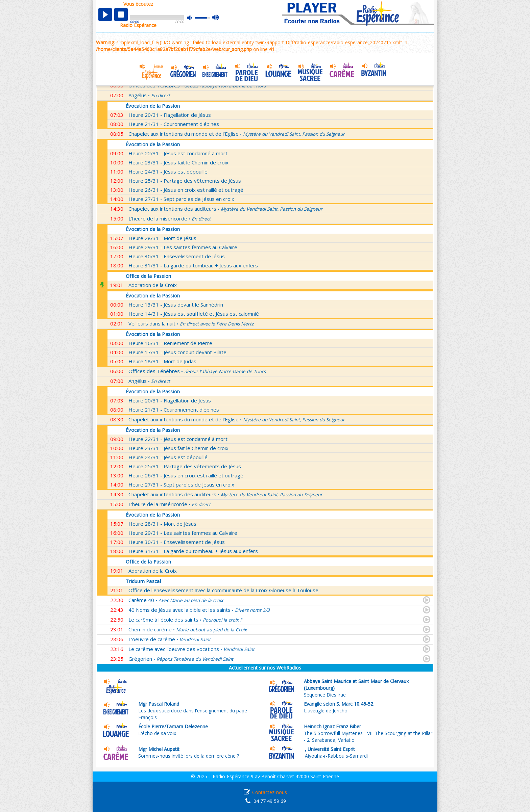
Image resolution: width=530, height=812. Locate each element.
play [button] (105, 15)
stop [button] (121, 15)
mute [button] (193, 18)
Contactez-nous (270, 792)
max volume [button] (216, 18)
